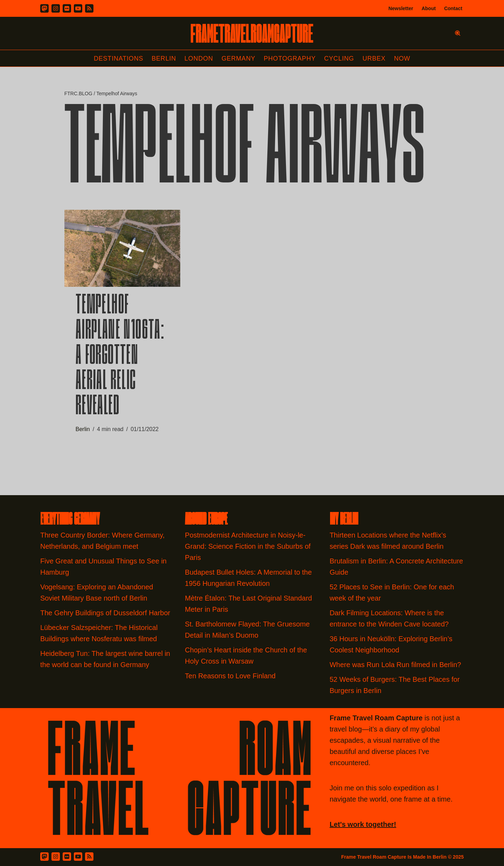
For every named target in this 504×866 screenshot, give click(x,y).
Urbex (374, 58)
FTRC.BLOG (78, 93)
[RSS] (89, 8)
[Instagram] (56, 8)
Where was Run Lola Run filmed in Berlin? (395, 665)
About (428, 8)
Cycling (339, 58)
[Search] (458, 33)
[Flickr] (67, 8)
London (199, 58)
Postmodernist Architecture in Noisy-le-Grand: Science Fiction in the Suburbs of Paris (248, 546)
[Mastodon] (44, 8)
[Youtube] (78, 8)
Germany (239, 58)
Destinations (118, 58)
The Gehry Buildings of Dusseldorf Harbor (106, 613)
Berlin (164, 58)
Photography (290, 58)
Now (402, 58)
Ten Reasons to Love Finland (230, 676)
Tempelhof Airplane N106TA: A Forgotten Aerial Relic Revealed (120, 357)
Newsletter (401, 8)
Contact (453, 8)
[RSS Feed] (89, 857)
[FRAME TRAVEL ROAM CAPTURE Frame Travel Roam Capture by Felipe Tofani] (252, 33)
